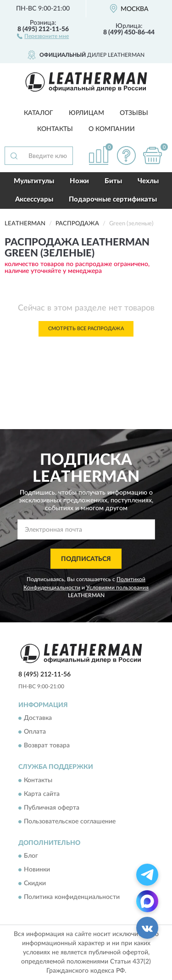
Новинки (37, 870)
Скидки (35, 884)
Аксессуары (34, 199)
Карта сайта (42, 794)
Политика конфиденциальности (72, 898)
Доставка (38, 719)
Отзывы (134, 113)
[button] (43, 36)
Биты (113, 181)
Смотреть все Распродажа (86, 329)
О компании (112, 129)
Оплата (35, 732)
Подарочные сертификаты (113, 199)
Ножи (79, 181)
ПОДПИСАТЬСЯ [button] (86, 559)
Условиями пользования (117, 588)
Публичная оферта (52, 808)
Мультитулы (34, 181)
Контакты (55, 129)
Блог (31, 856)
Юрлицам (86, 113)
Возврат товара (47, 746)
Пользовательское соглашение (70, 822)
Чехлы (148, 181)
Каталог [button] (39, 113)
